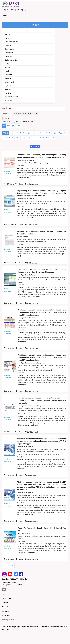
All (4, 126)
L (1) (54, 133)
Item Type (11, 126)
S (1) (23, 138)
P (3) (8, 138)
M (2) (60, 133)
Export (34, 146)
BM (4, 10)
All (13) (5, 133)
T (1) (29, 138)
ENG (8, 10)
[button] (6, 118)
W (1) (42, 138)
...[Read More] (26, 177)
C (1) (19, 133)
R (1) (17, 138)
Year (18, 126)
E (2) (28, 133)
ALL (28, 31)
